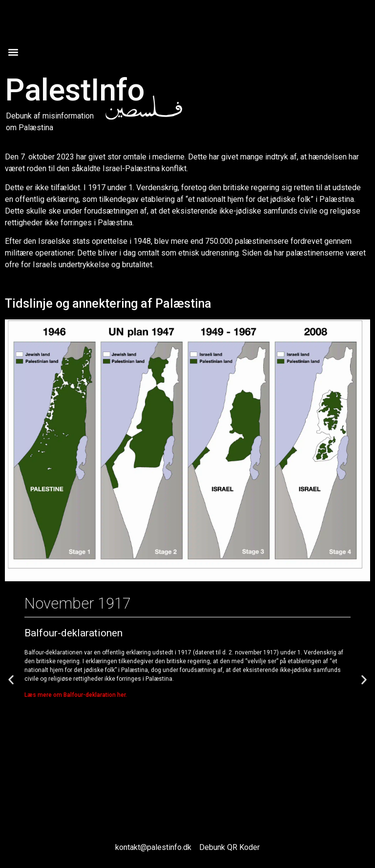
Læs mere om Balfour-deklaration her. (76, 695)
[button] (13, 52)
